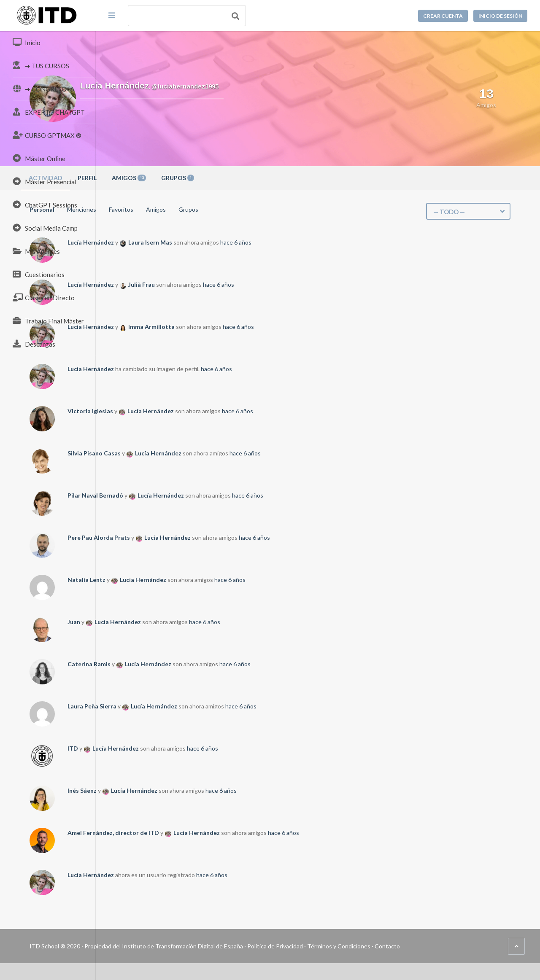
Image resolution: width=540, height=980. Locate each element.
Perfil (183, 178)
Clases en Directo (44, 297)
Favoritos (217, 209)
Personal (138, 209)
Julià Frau (237, 284)
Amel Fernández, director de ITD (209, 833)
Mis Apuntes (36, 251)
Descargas (34, 344)
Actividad (141, 178)
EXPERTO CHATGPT (49, 112)
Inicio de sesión (500, 16)
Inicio (27, 42)
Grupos (273, 178)
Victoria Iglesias (186, 411)
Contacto (483, 946)
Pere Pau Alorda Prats (194, 537)
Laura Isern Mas (246, 242)
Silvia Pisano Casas (190, 453)
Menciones (177, 209)
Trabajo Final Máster (48, 320)
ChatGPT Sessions (45, 205)
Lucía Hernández (186, 242)
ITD (169, 748)
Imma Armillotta (247, 327)
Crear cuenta (443, 16)
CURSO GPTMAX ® (47, 135)
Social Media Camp (45, 228)
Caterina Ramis (185, 664)
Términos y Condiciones (435, 946)
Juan (170, 622)
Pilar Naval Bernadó (191, 495)
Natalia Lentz (182, 580)
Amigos (225, 178)
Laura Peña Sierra (188, 706)
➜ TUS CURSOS (41, 65)
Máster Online (39, 158)
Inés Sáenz (178, 790)
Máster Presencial (45, 181)
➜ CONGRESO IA (43, 89)
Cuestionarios (39, 274)
